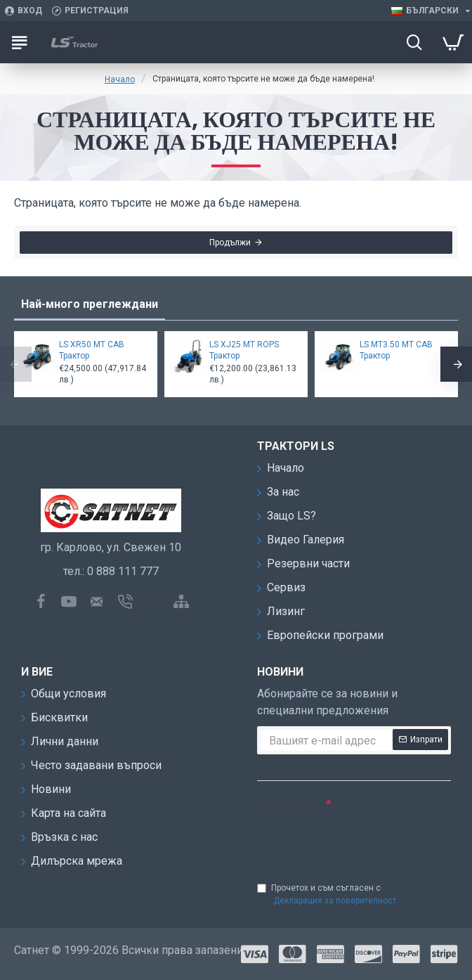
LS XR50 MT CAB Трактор (92, 350)
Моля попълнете (290, 803)
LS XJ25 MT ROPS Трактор (244, 350)
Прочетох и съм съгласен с (328, 895)
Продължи (230, 244)
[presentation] (355, 838)
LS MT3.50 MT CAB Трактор (396, 350)
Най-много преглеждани (90, 304)
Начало (120, 79)
